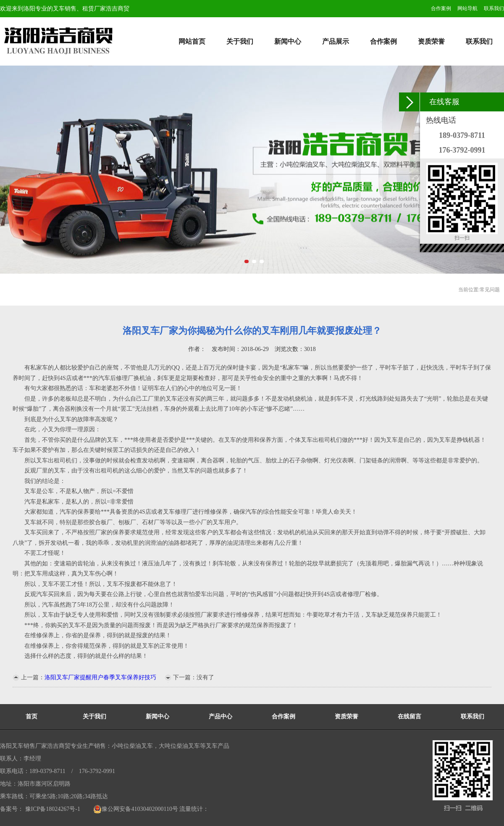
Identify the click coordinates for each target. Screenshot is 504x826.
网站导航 (467, 8)
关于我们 (240, 41)
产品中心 (220, 716)
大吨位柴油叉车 (179, 746)
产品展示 (336, 41)
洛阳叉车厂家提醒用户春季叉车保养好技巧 (100, 677)
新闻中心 (288, 41)
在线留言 (409, 716)
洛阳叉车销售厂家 (24, 746)
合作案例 (441, 8)
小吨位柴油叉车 (132, 746)
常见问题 (490, 290)
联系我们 (494, 8)
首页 (31, 716)
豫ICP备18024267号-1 (52, 809)
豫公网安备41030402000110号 (135, 809)
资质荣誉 (431, 41)
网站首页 (192, 41)
